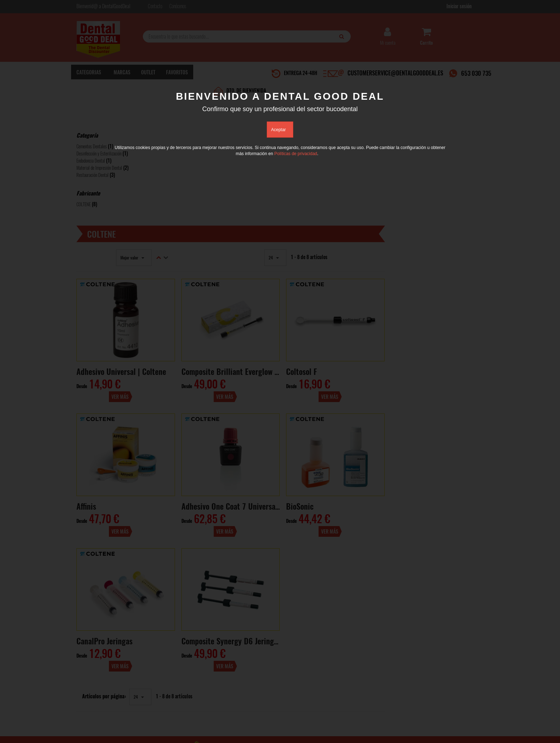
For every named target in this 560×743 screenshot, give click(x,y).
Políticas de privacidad (296, 154)
